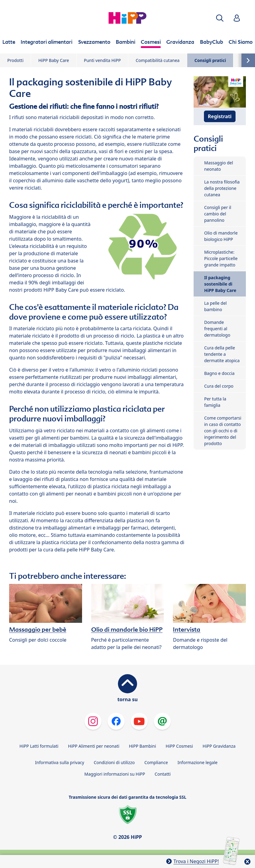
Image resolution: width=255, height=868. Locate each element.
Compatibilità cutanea (157, 60)
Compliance (156, 762)
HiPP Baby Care (54, 60)
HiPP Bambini (142, 746)
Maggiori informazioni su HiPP (115, 774)
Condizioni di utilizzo (114, 762)
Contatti (163, 774)
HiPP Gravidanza (219, 746)
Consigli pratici (210, 60)
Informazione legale (198, 762)
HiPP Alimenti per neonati (94, 746)
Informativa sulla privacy (60, 762)
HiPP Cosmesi (179, 746)
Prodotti (15, 60)
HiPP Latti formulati (39, 746)
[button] (220, 18)
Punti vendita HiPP (102, 60)
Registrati (220, 116)
